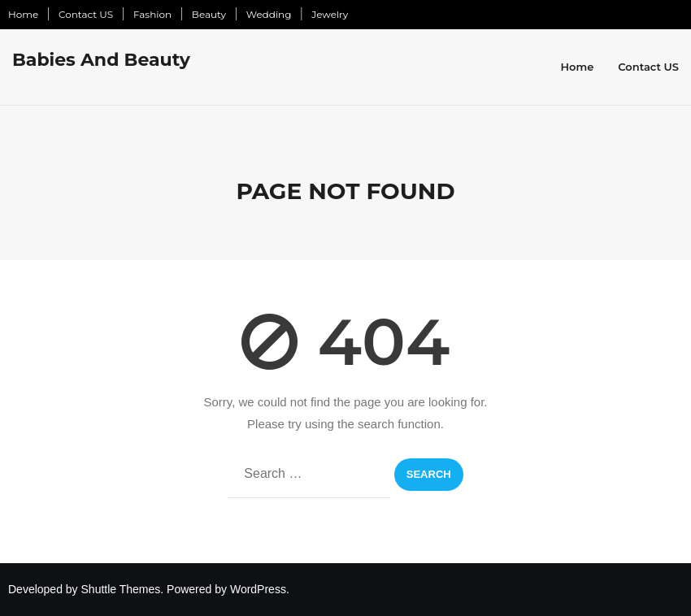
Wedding (269, 14)
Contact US (86, 14)
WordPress (258, 589)
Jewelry (330, 14)
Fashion (152, 14)
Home (23, 14)
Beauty (209, 14)
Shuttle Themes (121, 589)
